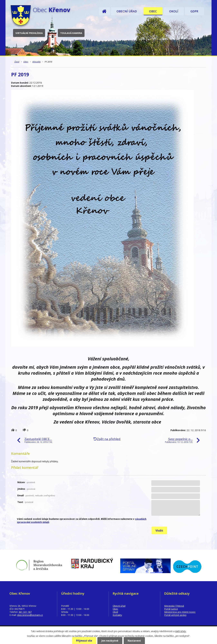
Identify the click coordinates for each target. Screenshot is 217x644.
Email (36, 495)
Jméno (26, 489)
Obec (153, 11)
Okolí (174, 11)
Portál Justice (171, 609)
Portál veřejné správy (175, 615)
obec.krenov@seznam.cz (30, 615)
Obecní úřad (127, 11)
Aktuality (36, 62)
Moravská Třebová (174, 606)
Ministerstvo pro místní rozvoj (180, 612)
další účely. (181, 631)
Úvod (104, 11)
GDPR (194, 11)
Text (25, 502)
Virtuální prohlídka (29, 33)
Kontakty (117, 615)
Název (26, 482)
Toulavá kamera (71, 33)
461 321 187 (25, 612)
